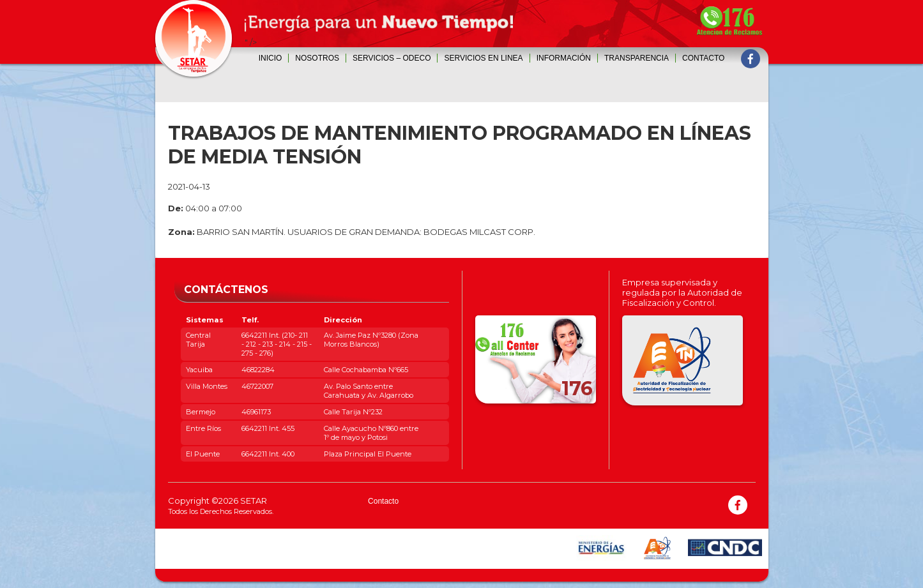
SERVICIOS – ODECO (392, 58)
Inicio (271, 58)
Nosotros (317, 58)
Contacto (703, 58)
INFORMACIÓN (564, 58)
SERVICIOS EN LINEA (483, 58)
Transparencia (637, 58)
